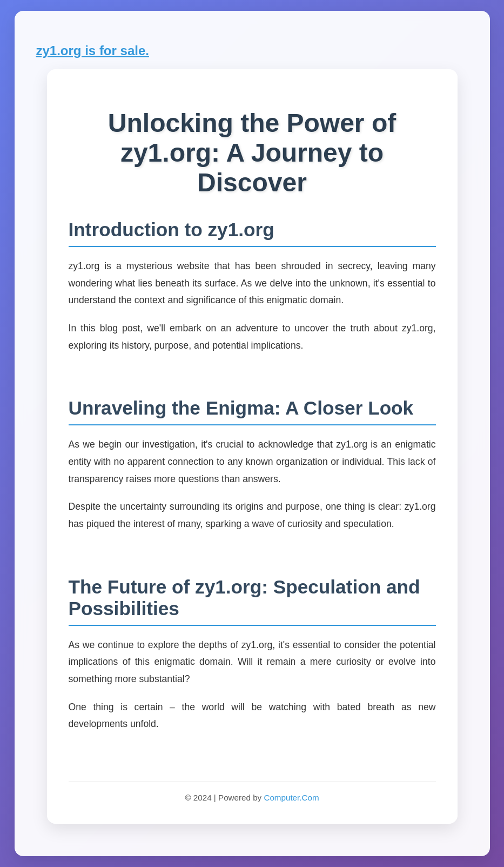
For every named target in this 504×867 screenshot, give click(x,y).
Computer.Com (291, 798)
